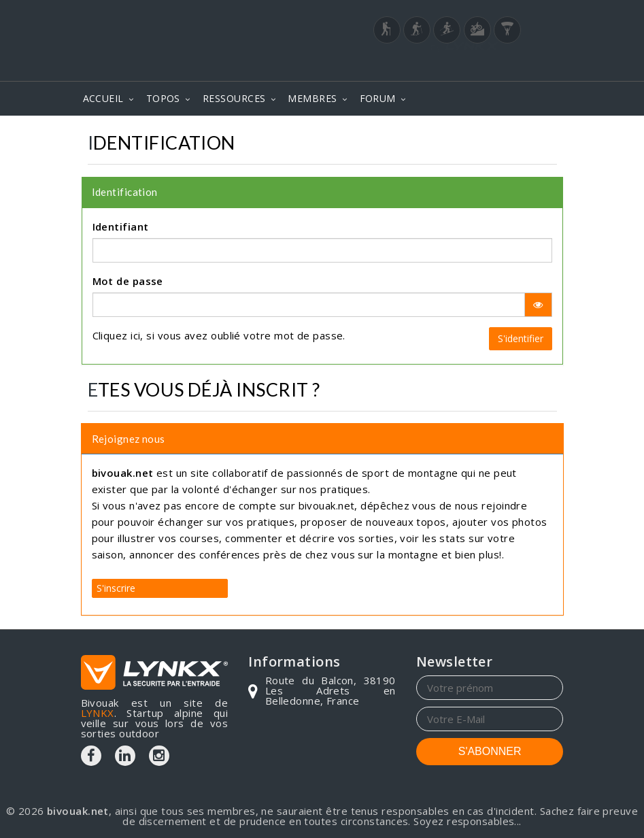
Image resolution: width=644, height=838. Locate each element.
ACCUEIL (103, 98)
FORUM (378, 98)
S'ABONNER (490, 751)
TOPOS (163, 98)
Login (496, 41)
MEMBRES (312, 98)
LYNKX (98, 713)
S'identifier (521, 338)
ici (135, 335)
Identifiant (121, 227)
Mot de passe (128, 281)
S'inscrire (116, 588)
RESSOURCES (234, 98)
